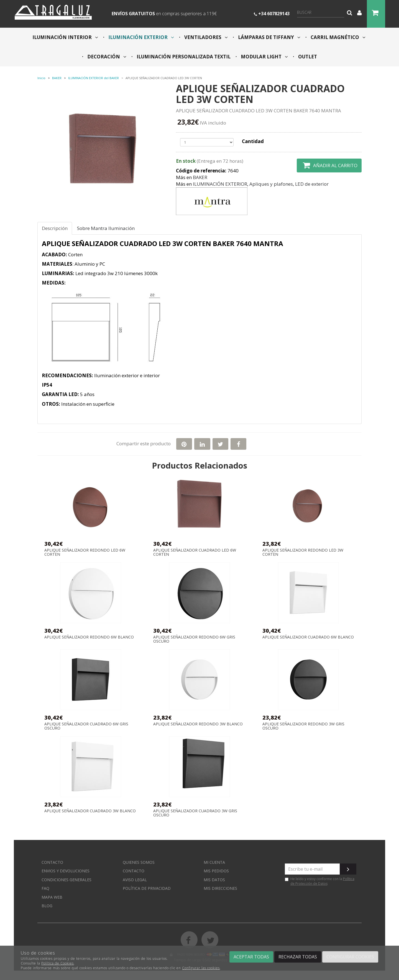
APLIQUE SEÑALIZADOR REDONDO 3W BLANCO (198, 724)
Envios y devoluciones (66, 871)
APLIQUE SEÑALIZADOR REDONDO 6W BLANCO (89, 637)
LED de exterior (312, 184)
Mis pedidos (216, 871)
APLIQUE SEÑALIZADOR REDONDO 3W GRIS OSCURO (303, 726)
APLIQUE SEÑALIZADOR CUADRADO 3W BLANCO (90, 811)
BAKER (200, 177)
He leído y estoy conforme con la (320, 881)
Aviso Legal (135, 880)
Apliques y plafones (271, 184)
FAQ (45, 888)
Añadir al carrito (329, 165)
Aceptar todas (251, 957)
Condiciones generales (66, 880)
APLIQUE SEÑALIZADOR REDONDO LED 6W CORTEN (85, 552)
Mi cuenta (214, 862)
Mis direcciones (220, 888)
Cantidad (253, 141)
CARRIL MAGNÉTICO (337, 37)
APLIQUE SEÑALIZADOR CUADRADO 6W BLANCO (308, 637)
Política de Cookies (57, 963)
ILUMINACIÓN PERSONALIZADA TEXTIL (183, 57)
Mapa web (52, 897)
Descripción (55, 228)
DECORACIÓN (106, 57)
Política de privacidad (147, 888)
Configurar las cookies (201, 968)
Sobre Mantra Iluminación (106, 228)
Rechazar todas (298, 957)
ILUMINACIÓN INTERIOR (65, 37)
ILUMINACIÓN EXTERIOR (141, 37)
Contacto (52, 862)
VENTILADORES (205, 37)
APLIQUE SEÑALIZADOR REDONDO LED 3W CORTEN (303, 552)
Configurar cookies (350, 957)
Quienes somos (139, 862)
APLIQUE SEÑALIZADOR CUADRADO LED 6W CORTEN (195, 552)
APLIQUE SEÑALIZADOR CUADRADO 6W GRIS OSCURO (86, 726)
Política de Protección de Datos (322, 881)
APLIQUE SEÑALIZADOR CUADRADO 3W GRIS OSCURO (195, 813)
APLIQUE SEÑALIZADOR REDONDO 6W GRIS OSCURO (194, 639)
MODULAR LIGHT (264, 57)
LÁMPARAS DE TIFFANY (269, 37)
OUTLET (307, 57)
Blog (47, 906)
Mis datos (214, 880)
